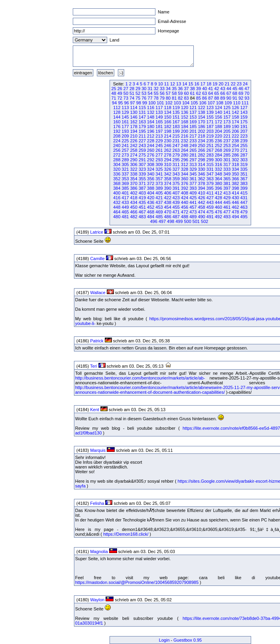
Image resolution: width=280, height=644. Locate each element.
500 (187, 221)
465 (125, 212)
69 (241, 93)
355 (142, 179)
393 (193, 188)
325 (159, 169)
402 (134, 193)
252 (218, 145)
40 (204, 89)
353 (125, 179)
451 (142, 207)
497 (162, 221)
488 (185, 217)
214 (168, 136)
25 (114, 89)
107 (211, 103)
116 (151, 108)
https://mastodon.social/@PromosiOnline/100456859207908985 (137, 582)
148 (151, 117)
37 (186, 89)
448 (117, 207)
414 (235, 193)
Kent (95, 410)
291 (142, 160)
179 (142, 127)
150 (168, 117)
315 (210, 164)
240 (117, 145)
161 (125, 122)
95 (120, 103)
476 (218, 212)
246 (168, 145)
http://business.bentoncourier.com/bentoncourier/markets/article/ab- (140, 378)
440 (185, 202)
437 (159, 202)
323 (142, 169)
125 (227, 108)
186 (201, 127)
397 (227, 188)
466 (134, 212)
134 (168, 112)
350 (235, 174)
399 (244, 188)
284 (218, 155)
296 (185, 160)
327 (176, 169)
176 (117, 127)
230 (168, 141)
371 (142, 183)
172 (218, 122)
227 (142, 141)
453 (159, 207)
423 (176, 198)
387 (142, 188)
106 (202, 103)
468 (151, 212)
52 (138, 93)
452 (151, 207)
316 (218, 164)
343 (176, 174)
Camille (97, 259)
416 (117, 198)
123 (210, 108)
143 (244, 112)
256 (117, 150)
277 (159, 155)
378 (201, 183)
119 (176, 108)
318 (235, 164)
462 (235, 207)
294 (168, 160)
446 (235, 202)
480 (117, 217)
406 (168, 193)
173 (227, 122)
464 (117, 212)
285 (227, 155)
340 (151, 174)
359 (176, 179)
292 (151, 160)
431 (244, 198)
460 (218, 207)
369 (125, 183)
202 (201, 131)
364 (218, 179)
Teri (94, 366)
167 (176, 122)
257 (125, 150)
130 (134, 112)
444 (218, 202)
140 (218, 112)
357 (159, 179)
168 (185, 122)
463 (244, 207)
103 (177, 103)
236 (218, 141)
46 (241, 89)
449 (125, 207)
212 (151, 136)
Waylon (97, 600)
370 (134, 183)
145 (125, 117)
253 (227, 145)
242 (134, 145)
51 (132, 93)
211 (142, 136)
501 (196, 221)
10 (161, 84)
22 (233, 84)
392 (185, 188)
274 (134, 155)
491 (210, 217)
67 (229, 93)
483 (142, 217)
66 (223, 93)
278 (168, 155)
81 (174, 98)
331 (210, 169)
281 (193, 155)
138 (201, 112)
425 (193, 198)
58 (174, 93)
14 (185, 84)
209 (125, 136)
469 (159, 212)
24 (245, 84)
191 (244, 127)
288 (117, 160)
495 (244, 217)
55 (156, 93)
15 (191, 84)
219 (210, 136)
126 (235, 108)
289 (125, 160)
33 (162, 89)
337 (125, 174)
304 (117, 164)
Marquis (98, 450)
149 (159, 117)
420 (151, 198)
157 (227, 117)
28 (132, 89)
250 (201, 145)
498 (170, 221)
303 (244, 160)
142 (235, 112)
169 (193, 122)
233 (193, 141)
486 (168, 217)
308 (151, 164)
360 (185, 179)
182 (168, 127)
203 (210, 131)
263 (176, 150)
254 (235, 145)
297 (193, 160)
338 (134, 174)
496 (153, 221)
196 (151, 131)
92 (241, 98)
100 (152, 103)
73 (126, 98)
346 (201, 174)
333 (227, 169)
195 (142, 131)
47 (247, 89)
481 (125, 217)
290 (134, 160)
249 (193, 145)
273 (125, 155)
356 (151, 179)
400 (117, 193)
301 (227, 160)
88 (217, 98)
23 (239, 84)
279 (176, 155)
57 (168, 93)
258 (134, 150)
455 (176, 207)
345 (193, 174)
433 (125, 202)
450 (134, 207)
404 (151, 193)
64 (210, 93)
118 (168, 108)
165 (159, 122)
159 (244, 117)
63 (204, 93)
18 (209, 84)
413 (227, 193)
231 (176, 141)
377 (193, 183)
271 (244, 150)
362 (201, 179)
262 (168, 150)
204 (218, 131)
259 (142, 150)
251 (210, 145)
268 (218, 150)
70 (247, 93)
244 (151, 145)
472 (185, 212)
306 (134, 164)
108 (219, 103)
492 (218, 217)
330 (201, 169)
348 (218, 174)
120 (185, 108)
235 (210, 141)
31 (150, 89)
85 (199, 98)
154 (201, 117)
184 (185, 127)
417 (125, 198)
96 (127, 103)
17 (203, 84)
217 (193, 136)
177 (125, 127)
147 (142, 117)
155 (210, 117)
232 (185, 141)
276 (151, 155)
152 (185, 117)
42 (217, 89)
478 (235, 212)
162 (134, 122)
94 (114, 103)
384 (117, 188)
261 (159, 150)
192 (117, 131)
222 (235, 136)
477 (227, 212)
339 (142, 174)
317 (227, 164)
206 (235, 131)
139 (210, 112)
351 (244, 174)
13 (179, 84)
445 (227, 202)
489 (193, 217)
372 (151, 183)
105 (194, 103)
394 (201, 188)
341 (159, 174)
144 (117, 117)
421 (159, 198)
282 (201, 155)
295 (176, 160)
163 (142, 122)
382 (235, 183)
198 (168, 131)
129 (125, 112)
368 (117, 183)
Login (164, 640)
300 (218, 160)
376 (185, 183)
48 (114, 93)
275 (142, 155)
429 (227, 198)
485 (159, 217)
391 (176, 188)
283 (210, 155)
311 (176, 164)
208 (117, 136)
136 (185, 112)
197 (159, 131)
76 (144, 98)
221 (227, 136)
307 (142, 164)
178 (134, 127)
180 (151, 127)
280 (185, 155)
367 (244, 179)
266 (201, 150)
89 (223, 98)
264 (185, 150)
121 (193, 108)
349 (227, 174)
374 (168, 183)
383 (244, 183)
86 (204, 98)
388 (151, 188)
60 (186, 93)
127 (244, 108)
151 (176, 117)
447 (244, 202)
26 (120, 89)
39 (199, 89)
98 (138, 103)
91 (235, 98)
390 (168, 188)
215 (176, 136)
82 (180, 98)
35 (174, 89)
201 (193, 131)
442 (201, 202)
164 (151, 122)
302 (235, 160)
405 (159, 193)
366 (235, 179)
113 (125, 108)
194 (134, 131)
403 (142, 193)
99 (145, 103)
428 (218, 198)
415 (244, 193)
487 (176, 217)
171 (210, 122)
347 (210, 174)
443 (210, 202)
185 (193, 127)
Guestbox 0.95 (188, 640)
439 (176, 202)
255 (244, 145)
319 (244, 164)
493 (227, 217)
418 (134, 198)
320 (117, 169)
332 (218, 169)
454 (168, 207)
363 (210, 179)
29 (138, 89)
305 (125, 164)
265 (193, 150)
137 (193, 112)
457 (193, 207)
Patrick (97, 341)
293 (159, 160)
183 (176, 127)
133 (159, 112)
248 (185, 145)
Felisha (97, 503)
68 (235, 93)
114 (134, 108)
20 (221, 84)
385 (125, 188)
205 (227, 131)
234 (201, 141)
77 (150, 98)
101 (160, 103)
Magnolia (99, 551)
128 (117, 112)
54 (150, 93)
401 (125, 193)
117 (159, 108)
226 (134, 141)
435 (142, 202)
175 (244, 122)
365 (227, 179)
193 (125, 131)
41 (210, 89)
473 (193, 212)
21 (227, 84)
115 (142, 108)
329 (193, 169)
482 (134, 217)
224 (117, 141)
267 (210, 150)
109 (228, 103)
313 (193, 164)
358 (168, 179)
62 (199, 93)
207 (244, 131)
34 (168, 89)
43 (223, 89)
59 (180, 93)
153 (193, 117)
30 (144, 89)
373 (159, 183)
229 (159, 141)
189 (227, 127)
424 (185, 198)
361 (193, 179)
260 (151, 150)
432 (117, 202)
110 (236, 103)
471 (176, 212)
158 (235, 117)
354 (134, 179)
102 (169, 103)
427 (210, 198)
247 (176, 145)
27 (126, 89)
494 (235, 217)
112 (117, 108)
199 (176, 131)
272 (117, 155)
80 (168, 98)
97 (132, 103)
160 (117, 122)
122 (201, 108)
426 (201, 198)
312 (185, 164)
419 (142, 198)
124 (218, 108)
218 (201, 136)
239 (244, 141)
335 (244, 169)
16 (197, 84)
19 (215, 84)
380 (218, 183)
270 (235, 150)
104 (186, 103)
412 (218, 193)
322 (134, 169)
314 (201, 164)
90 (229, 98)
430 (235, 198)
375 (176, 183)
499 (179, 221)
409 (193, 193)
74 (132, 98)
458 (201, 207)
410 (201, 193)
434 (134, 202)
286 (235, 155)
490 (201, 217)
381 (227, 183)
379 (210, 183)
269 (227, 150)
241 (125, 145)
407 (176, 193)
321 (125, 169)
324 (151, 169)
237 (227, 141)
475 (210, 212)
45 (235, 89)
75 (138, 98)
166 (168, 122)
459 (210, 207)
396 (218, 188)
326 (168, 169)
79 (162, 98)
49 (120, 93)
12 (172, 84)
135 (176, 112)
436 (151, 202)
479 (244, 212)
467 (142, 212)
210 (134, 136)
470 (168, 212)
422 (168, 198)
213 (159, 136)
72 (120, 98)
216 (185, 136)
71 (114, 98)
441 (193, 202)
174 (235, 122)
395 (210, 188)
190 (235, 127)
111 (245, 103)
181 (159, 127)
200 (185, 131)
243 (142, 145)
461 (227, 207)
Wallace (98, 293)
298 (201, 160)
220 (218, 136)
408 (185, 193)
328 (185, 169)
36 (180, 89)
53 (144, 93)
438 (168, 202)
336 (117, 174)
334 (235, 169)
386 (134, 188)
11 (166, 84)
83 (186, 98)
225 (125, 141)
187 (210, 127)
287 (244, 155)
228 (151, 141)
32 (156, 89)
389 (159, 188)
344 (185, 174)
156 (218, 117)
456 (185, 207)
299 (210, 160)
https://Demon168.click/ (126, 534)
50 (126, 93)
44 (229, 89)
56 (162, 93)
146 (134, 117)
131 (142, 112)
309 (159, 164)
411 (210, 193)
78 (156, 98)
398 (235, 188)
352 (117, 179)
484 (151, 217)
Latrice (97, 232)
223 (244, 136)
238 (235, 141)
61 (193, 93)
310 (168, 164)
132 (151, 112)
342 (168, 174)
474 (201, 212)
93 (247, 98)
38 (193, 89)
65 (217, 93)
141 (227, 112)
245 (159, 145)
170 (201, 122)
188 (218, 127)
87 (210, 98)
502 (204, 221)
